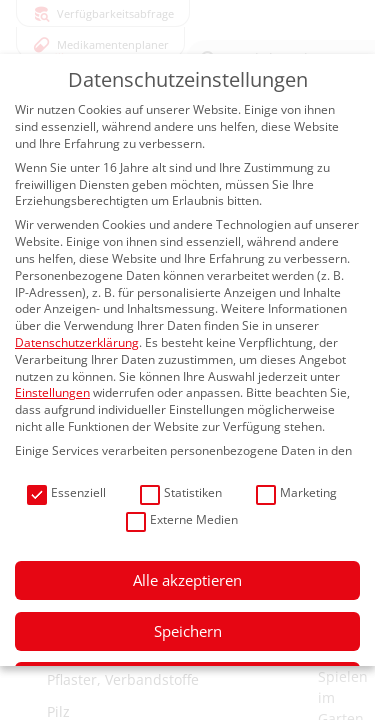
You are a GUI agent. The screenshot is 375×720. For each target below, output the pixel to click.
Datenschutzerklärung (77, 342)
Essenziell (66, 493)
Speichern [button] (188, 631)
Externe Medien (182, 520)
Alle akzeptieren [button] (187, 580)
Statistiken (181, 493)
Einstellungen (52, 392)
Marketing (296, 493)
